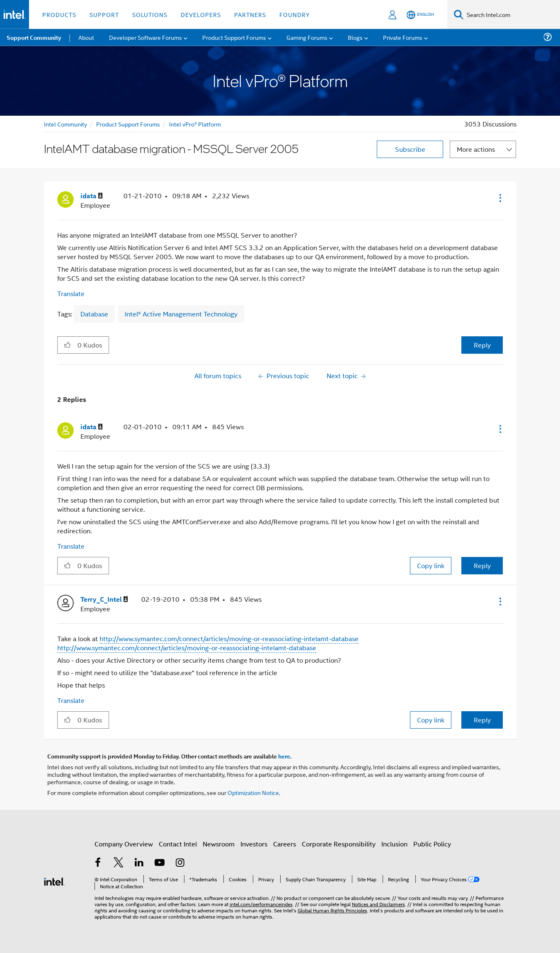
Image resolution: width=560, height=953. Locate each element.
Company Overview (124, 844)
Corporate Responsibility (339, 844)
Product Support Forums (128, 124)
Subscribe (410, 149)
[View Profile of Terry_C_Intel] (104, 599)
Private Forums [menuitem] (403, 37)
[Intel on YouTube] (160, 863)
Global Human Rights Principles (332, 910)
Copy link (431, 565)
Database (94, 314)
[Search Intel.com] (512, 15)
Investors (254, 844)
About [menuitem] (86, 37)
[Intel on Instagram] (180, 863)
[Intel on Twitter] (119, 863)
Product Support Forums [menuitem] (234, 37)
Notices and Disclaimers (378, 904)
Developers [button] (201, 14)
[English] (420, 15)
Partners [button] (250, 14)
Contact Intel (178, 844)
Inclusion (394, 844)
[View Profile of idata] (92, 196)
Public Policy (432, 844)
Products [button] (59, 14)
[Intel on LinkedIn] (139, 863)
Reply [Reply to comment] (482, 565)
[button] (499, 198)
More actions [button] (476, 149)
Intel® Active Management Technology (181, 314)
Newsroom (219, 844)
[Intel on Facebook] (98, 863)
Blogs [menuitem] (355, 37)
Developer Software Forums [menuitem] (145, 37)
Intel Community (65, 124)
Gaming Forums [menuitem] (307, 37)
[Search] (459, 14)
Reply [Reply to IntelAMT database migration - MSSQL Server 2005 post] (482, 345)
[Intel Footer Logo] (54, 881)
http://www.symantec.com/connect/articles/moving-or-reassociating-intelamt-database (229, 638)
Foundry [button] (295, 14)
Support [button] (104, 14)
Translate (71, 293)
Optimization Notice (253, 792)
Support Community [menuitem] (34, 37)
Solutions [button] (150, 14)
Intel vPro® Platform (195, 124)
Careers (285, 844)
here (284, 756)
